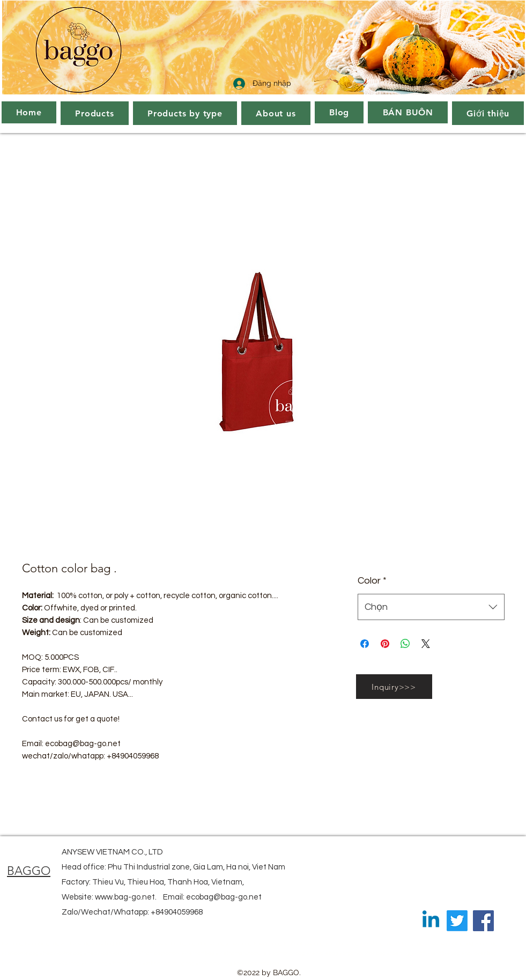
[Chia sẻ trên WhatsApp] (405, 644)
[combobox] (431, 607)
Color (372, 581)
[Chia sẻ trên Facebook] (365, 644)
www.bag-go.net (125, 897)
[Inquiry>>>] (394, 687)
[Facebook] (483, 921)
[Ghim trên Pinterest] (385, 644)
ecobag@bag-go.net (224, 897)
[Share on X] (426, 644)
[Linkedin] (431, 921)
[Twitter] (457, 921)
